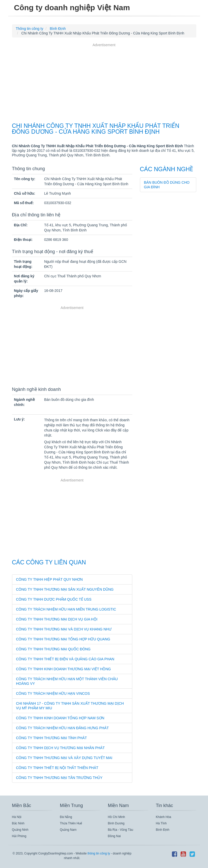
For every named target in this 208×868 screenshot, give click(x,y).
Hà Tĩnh (161, 823)
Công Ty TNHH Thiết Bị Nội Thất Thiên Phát (57, 768)
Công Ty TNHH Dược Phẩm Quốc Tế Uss (54, 599)
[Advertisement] (104, 83)
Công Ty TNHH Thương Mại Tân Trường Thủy (59, 778)
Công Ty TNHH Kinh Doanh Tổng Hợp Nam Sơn (60, 718)
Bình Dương (116, 823)
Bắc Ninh (18, 823)
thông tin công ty (99, 853)
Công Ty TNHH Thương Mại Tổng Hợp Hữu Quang (63, 639)
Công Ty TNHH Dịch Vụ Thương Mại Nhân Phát (61, 748)
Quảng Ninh (20, 830)
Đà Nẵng (66, 817)
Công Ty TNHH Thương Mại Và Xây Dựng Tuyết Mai (64, 758)
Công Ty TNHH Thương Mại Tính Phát (52, 738)
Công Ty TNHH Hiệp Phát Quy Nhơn (50, 579)
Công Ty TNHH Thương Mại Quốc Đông (53, 649)
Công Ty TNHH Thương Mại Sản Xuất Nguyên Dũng (65, 589)
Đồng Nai (114, 836)
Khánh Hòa (163, 817)
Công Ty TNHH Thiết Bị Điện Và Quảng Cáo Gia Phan (65, 659)
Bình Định (163, 830)
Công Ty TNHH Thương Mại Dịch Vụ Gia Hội (57, 619)
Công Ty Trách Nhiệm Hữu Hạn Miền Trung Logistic (66, 609)
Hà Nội (17, 817)
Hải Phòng (19, 836)
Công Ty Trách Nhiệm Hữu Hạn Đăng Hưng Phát (63, 728)
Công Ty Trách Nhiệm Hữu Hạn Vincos (53, 693)
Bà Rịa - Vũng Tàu (121, 830)
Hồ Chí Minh (117, 817)
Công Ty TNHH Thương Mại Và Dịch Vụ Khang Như (64, 629)
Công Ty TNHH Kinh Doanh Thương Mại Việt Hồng (64, 669)
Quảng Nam (68, 830)
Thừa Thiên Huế (71, 823)
